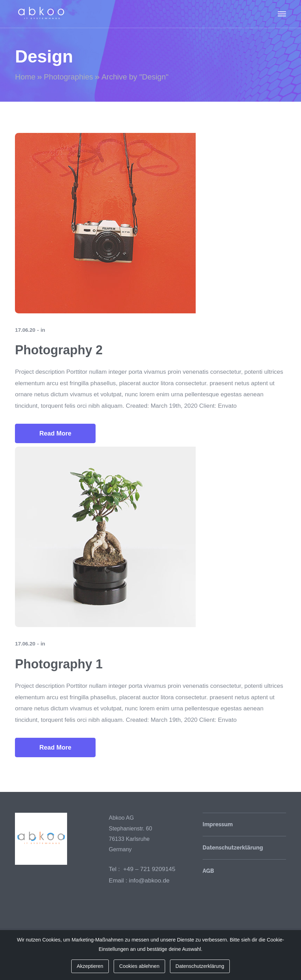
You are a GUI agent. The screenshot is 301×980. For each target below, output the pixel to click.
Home (25, 77)
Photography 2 (59, 350)
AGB (208, 871)
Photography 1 (59, 664)
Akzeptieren (90, 966)
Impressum (218, 824)
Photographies (68, 77)
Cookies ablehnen (139, 966)
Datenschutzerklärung (233, 848)
